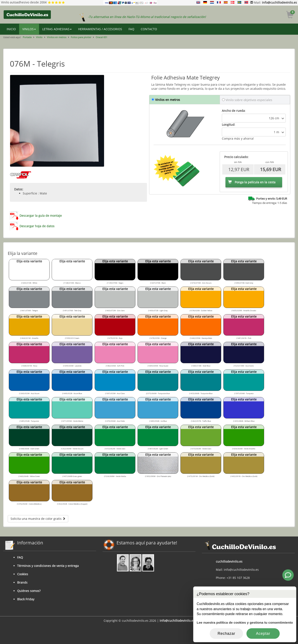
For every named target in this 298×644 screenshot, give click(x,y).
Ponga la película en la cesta (252, 182)
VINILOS (29, 29)
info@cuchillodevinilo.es (279, 2)
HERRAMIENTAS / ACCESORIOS (100, 29)
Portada (27, 37)
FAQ (131, 29)
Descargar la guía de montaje (41, 216)
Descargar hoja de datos (37, 226)
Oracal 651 (101, 37)
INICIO (11, 29)
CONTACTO (149, 29)
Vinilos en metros (57, 37)
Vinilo (39, 37)
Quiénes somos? (29, 591)
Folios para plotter (81, 37)
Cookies (23, 574)
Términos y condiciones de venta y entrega (48, 566)
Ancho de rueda (233, 111)
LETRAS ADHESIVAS (57, 29)
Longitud (228, 125)
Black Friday (26, 599)
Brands (22, 582)
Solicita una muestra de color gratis (38, 519)
